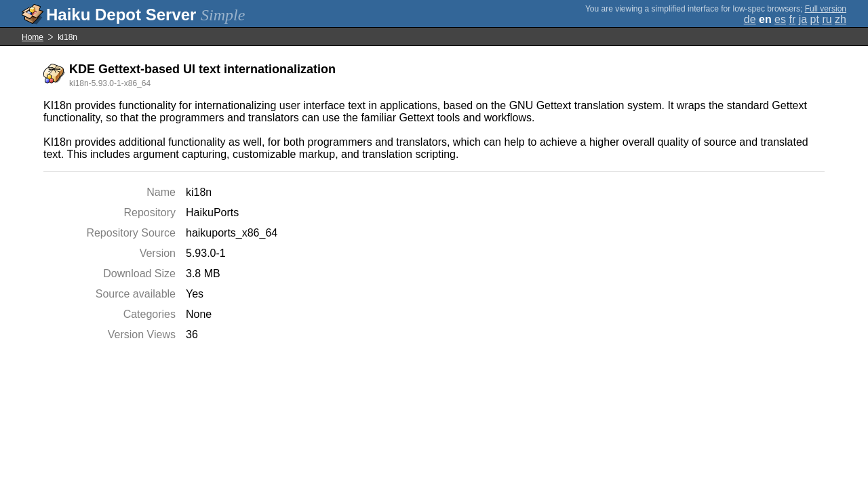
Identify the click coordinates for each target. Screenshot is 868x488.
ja (803, 19)
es (780, 19)
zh (841, 19)
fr (792, 19)
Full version (826, 9)
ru (827, 19)
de (750, 19)
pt (815, 19)
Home (33, 37)
